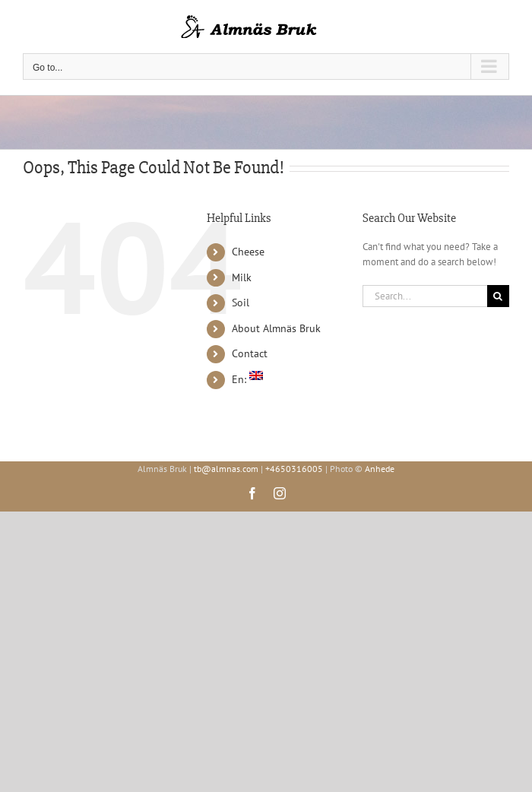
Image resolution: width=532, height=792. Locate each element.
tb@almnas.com (226, 469)
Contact (250, 353)
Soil (241, 303)
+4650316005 (294, 469)
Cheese (248, 252)
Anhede (380, 469)
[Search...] (425, 296)
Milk (242, 277)
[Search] (498, 296)
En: (247, 379)
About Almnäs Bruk (276, 328)
